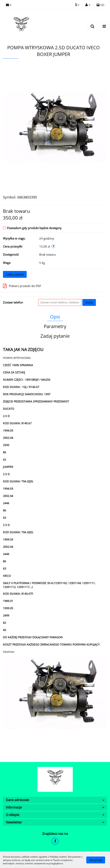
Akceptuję (96, 860)
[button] (100, 5)
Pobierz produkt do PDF (22, 286)
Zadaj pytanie (15, 274)
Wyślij (89, 302)
